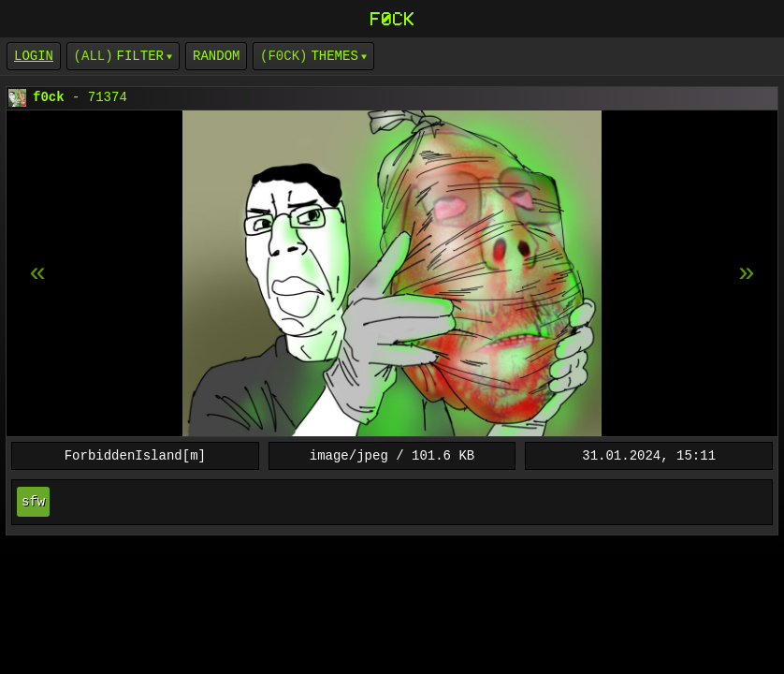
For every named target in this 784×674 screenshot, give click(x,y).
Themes (334, 56)
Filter (140, 56)
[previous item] (747, 273)
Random (216, 56)
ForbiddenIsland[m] (135, 455)
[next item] (37, 273)
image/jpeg (349, 455)
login (34, 56)
